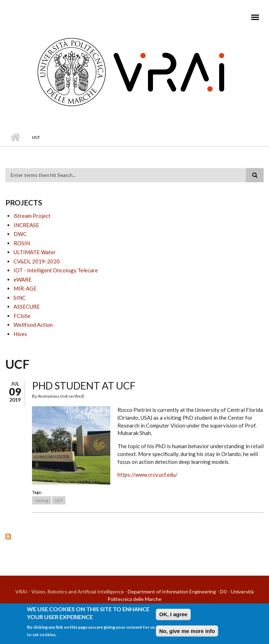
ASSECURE (27, 307)
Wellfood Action (33, 325)
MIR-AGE (25, 288)
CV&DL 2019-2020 (37, 261)
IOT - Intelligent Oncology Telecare (56, 270)
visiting (42, 500)
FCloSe (22, 316)
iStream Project (32, 216)
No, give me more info (187, 632)
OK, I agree (173, 616)
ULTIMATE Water (35, 252)
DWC (20, 234)
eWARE (23, 279)
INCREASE (26, 225)
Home (15, 137)
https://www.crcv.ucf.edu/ (147, 475)
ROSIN (22, 243)
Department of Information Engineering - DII (177, 591)
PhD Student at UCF (84, 386)
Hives (20, 334)
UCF (59, 500)
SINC (20, 298)
